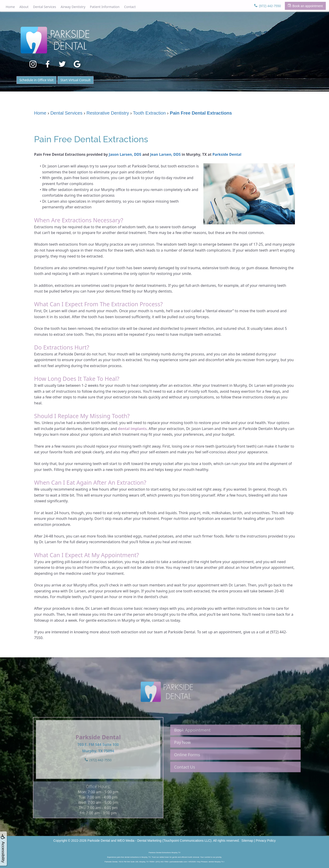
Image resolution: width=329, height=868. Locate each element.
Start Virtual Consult (76, 80)
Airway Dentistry (73, 7)
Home (10, 7)
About (24, 7)
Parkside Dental (227, 154)
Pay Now (182, 756)
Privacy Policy (266, 841)
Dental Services (45, 7)
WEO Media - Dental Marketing (139, 841)
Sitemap (247, 841)
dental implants (132, 429)
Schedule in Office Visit (36, 80)
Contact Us (185, 781)
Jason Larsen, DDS (125, 154)
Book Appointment (192, 744)
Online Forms (187, 768)
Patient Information (105, 7)
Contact (130, 7)
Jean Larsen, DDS (165, 154)
